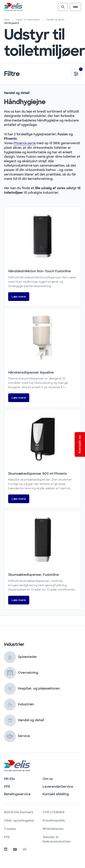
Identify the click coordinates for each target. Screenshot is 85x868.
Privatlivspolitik (54, 821)
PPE (7, 787)
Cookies (10, 829)
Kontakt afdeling (56, 794)
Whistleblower (53, 829)
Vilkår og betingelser (19, 821)
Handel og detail (55, 20)
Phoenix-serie (25, 143)
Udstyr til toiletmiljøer (28, 20)
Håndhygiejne (12, 23)
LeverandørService (58, 787)
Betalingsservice (17, 794)
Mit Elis (9, 779)
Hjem (7, 20)
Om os (48, 779)
